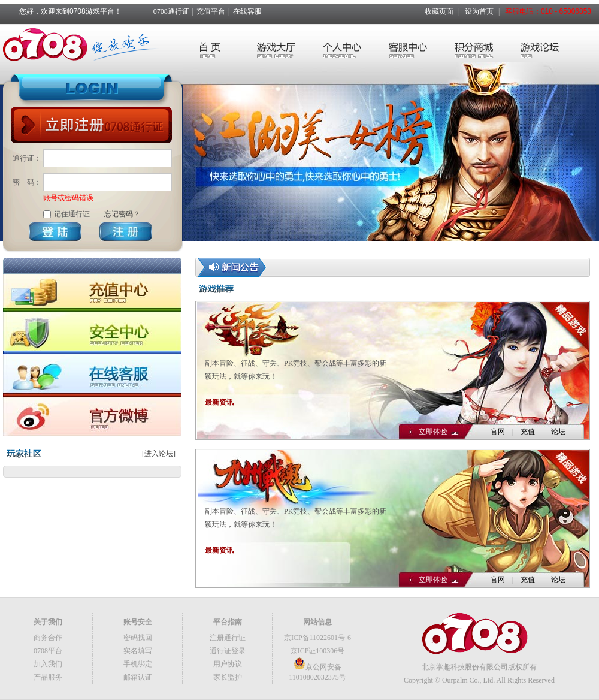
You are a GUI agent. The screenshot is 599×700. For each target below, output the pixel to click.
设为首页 (479, 11)
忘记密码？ (122, 214)
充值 (528, 432)
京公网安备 (317, 667)
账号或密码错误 (68, 198)
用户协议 (228, 664)
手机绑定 (138, 664)
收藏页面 (439, 11)
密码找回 (138, 638)
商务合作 (48, 638)
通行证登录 (228, 651)
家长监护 (228, 677)
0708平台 (48, 651)
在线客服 (247, 11)
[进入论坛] (159, 454)
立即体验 (433, 432)
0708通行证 (171, 11)
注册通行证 (228, 638)
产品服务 (48, 677)
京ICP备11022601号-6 (317, 638)
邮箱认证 (138, 677)
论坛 (558, 432)
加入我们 (48, 664)
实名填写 (138, 651)
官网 (498, 432)
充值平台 (211, 11)
